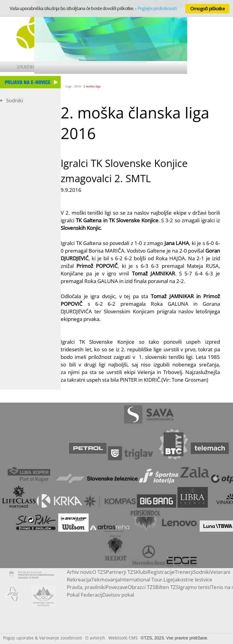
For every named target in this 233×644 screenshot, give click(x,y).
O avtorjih (95, 638)
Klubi (142, 572)
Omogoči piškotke (207, 9)
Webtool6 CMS (123, 638)
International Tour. (142, 579)
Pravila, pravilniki (86, 587)
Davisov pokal (118, 595)
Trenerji (184, 572)
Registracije (161, 572)
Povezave (117, 587)
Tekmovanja (106, 579)
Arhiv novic (79, 572)
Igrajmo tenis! (195, 587)
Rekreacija (79, 579)
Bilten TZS (167, 587)
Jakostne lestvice (193, 579)
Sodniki (15, 100)
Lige (69, 86)
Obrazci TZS (142, 587)
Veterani (220, 572)
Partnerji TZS (121, 572)
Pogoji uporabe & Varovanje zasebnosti (43, 638)
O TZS (99, 572)
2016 (78, 86)
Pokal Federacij (84, 595)
